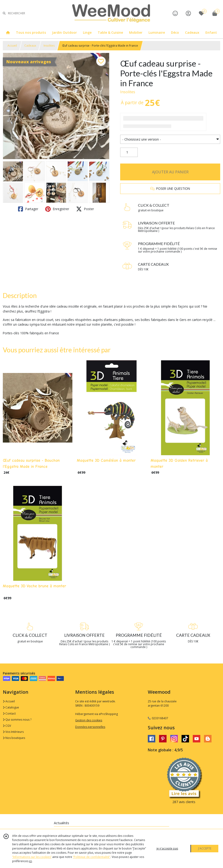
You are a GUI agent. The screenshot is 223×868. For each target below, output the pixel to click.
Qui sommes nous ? (17, 720)
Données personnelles (90, 727)
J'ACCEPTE (205, 848)
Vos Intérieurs (13, 732)
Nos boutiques (14, 738)
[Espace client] (188, 13)
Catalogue (11, 707)
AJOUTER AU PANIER (170, 172)
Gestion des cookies (89, 720)
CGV (7, 726)
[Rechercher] (4, 13)
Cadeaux (30, 46)
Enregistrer (57, 209)
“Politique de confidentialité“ (92, 857)
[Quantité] (129, 152)
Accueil (12, 46)
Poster (85, 209)
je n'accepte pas (167, 848)
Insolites (49, 46)
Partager (28, 209)
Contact (9, 713)
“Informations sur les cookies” (32, 857)
